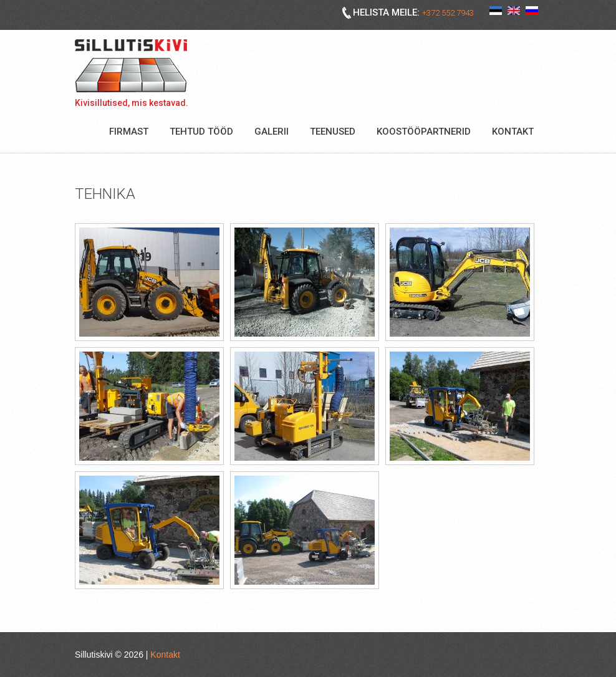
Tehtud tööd (201, 132)
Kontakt (513, 132)
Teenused (333, 132)
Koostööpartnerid (424, 132)
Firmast (129, 132)
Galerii (272, 132)
